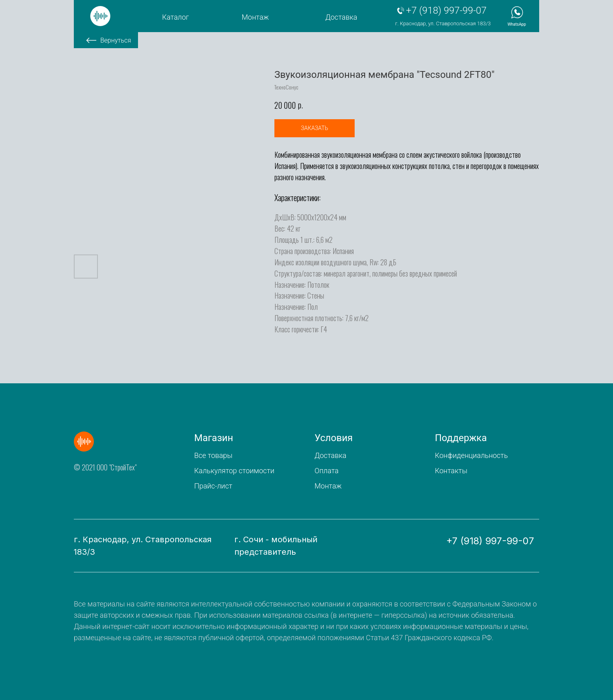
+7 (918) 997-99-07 (446, 10)
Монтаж (256, 17)
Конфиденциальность (471, 455)
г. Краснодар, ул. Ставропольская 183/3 (443, 23)
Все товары (213, 455)
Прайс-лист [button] (213, 486)
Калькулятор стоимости (234, 471)
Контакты (451, 471)
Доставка (341, 17)
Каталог (176, 17)
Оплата (327, 471)
